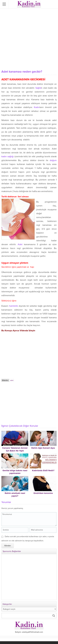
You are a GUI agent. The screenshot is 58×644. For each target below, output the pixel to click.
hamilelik (13, 306)
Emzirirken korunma (43, 493)
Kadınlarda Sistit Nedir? (43, 470)
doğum (53, 160)
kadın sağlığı (8, 157)
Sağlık (38, 88)
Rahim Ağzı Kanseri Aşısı (43, 448)
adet (12, 380)
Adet (20, 244)
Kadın (37, 107)
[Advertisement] (29, 38)
